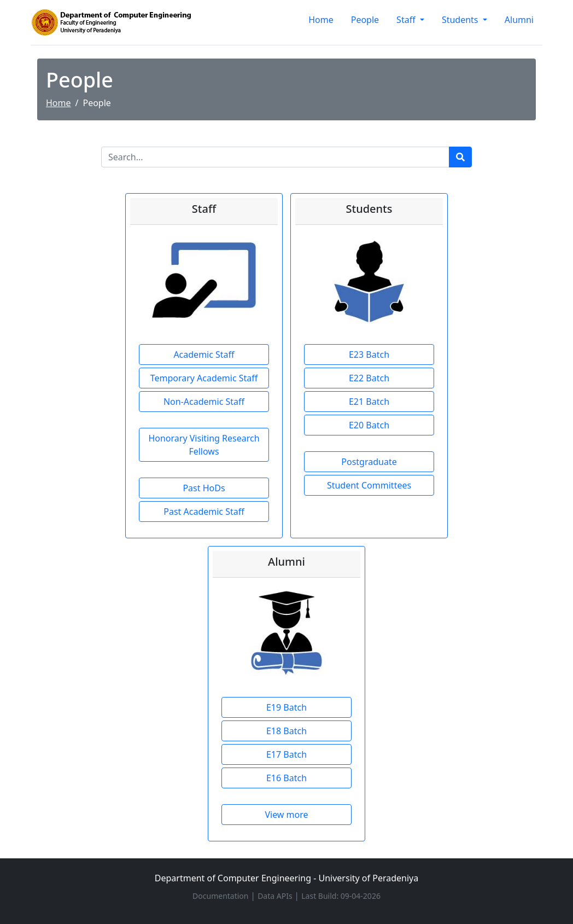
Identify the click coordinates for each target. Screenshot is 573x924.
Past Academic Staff (204, 512)
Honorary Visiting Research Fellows (204, 445)
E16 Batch (286, 778)
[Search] (275, 157)
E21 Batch (369, 402)
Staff (407, 20)
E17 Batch (286, 754)
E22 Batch (369, 378)
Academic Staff (204, 355)
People (365, 20)
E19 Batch (286, 707)
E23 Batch (369, 355)
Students (461, 20)
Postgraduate (369, 462)
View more (286, 815)
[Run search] (460, 157)
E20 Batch (369, 425)
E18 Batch (286, 731)
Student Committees (369, 485)
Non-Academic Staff (204, 402)
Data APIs (276, 896)
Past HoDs (204, 488)
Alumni (519, 20)
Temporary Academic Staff (204, 378)
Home (321, 20)
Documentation (221, 896)
